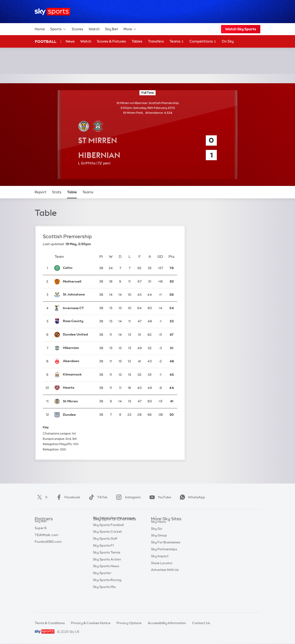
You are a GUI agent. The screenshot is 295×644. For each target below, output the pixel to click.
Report (41, 192)
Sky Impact (160, 567)
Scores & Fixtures (111, 41)
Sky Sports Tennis (107, 567)
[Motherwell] (78, 282)
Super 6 (41, 533)
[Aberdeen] (78, 361)
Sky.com (158, 526)
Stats (57, 192)
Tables (137, 41)
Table (72, 192)
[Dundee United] (78, 335)
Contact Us (201, 623)
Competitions (203, 42)
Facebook (67, 497)
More (130, 29)
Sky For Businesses (166, 554)
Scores (77, 29)
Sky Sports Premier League (114, 533)
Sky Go (157, 540)
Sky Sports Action (107, 574)
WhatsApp (191, 497)
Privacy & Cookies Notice (91, 623)
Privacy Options (129, 623)
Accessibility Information (167, 623)
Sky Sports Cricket (107, 547)
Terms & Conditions (50, 623)
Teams (177, 42)
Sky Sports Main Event (110, 526)
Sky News (158, 533)
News (70, 41)
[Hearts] (78, 388)
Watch (94, 29)
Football (46, 41)
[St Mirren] (78, 401)
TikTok (97, 497)
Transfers (156, 41)
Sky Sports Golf (105, 554)
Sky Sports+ (102, 588)
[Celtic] (78, 268)
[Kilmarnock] (78, 375)
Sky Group (159, 547)
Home (40, 29)
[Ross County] (78, 321)
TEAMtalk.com (46, 540)
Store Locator (162, 574)
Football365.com (48, 547)
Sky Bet (112, 29)
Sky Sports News (106, 581)
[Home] (52, 12)
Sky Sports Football (108, 540)
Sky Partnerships (164, 561)
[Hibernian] (78, 348)
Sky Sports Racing (107, 595)
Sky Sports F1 (103, 561)
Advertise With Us (165, 581)
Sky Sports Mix (104, 602)
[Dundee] (78, 415)
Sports (58, 29)
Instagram (128, 497)
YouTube (159, 497)
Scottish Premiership (67, 236)
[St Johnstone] (78, 295)
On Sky (228, 41)
